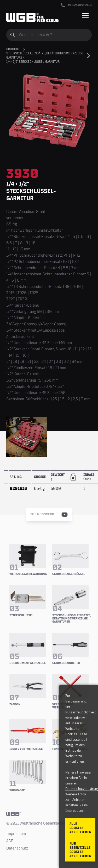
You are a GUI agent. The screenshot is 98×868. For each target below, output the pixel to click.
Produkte (14, 49)
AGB (10, 841)
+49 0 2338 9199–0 (76, 5)
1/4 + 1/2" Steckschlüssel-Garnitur (33, 62)
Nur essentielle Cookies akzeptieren (80, 850)
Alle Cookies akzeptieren (80, 828)
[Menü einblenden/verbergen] (85, 16)
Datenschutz (17, 848)
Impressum (16, 834)
